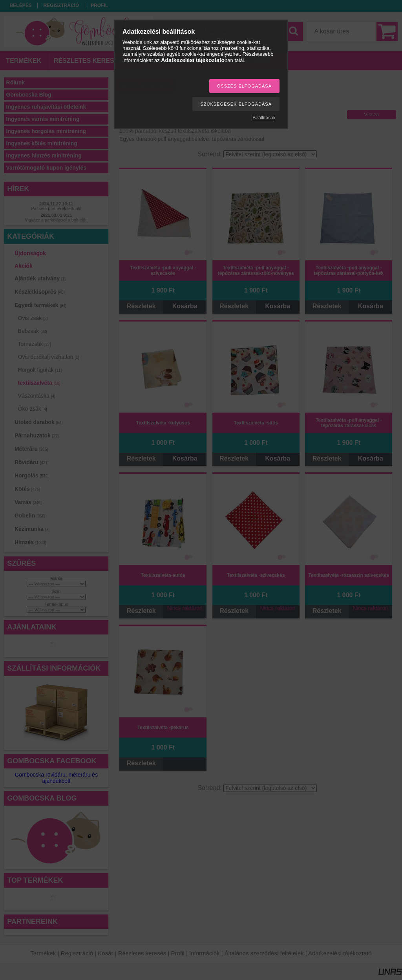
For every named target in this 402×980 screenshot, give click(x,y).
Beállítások (264, 118)
